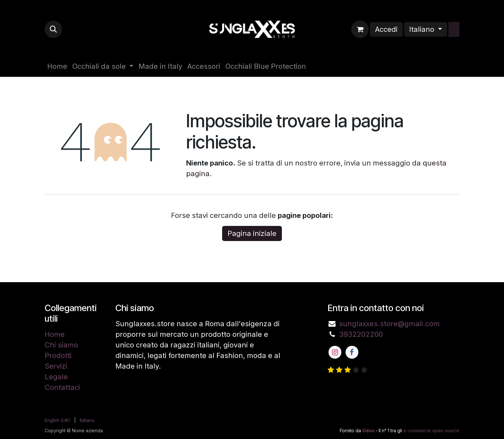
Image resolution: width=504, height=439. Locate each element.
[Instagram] (335, 352)
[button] (53, 29)
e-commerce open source (431, 430)
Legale (56, 377)
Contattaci (62, 387)
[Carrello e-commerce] (360, 29)
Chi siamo (61, 345)
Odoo (369, 430)
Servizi (56, 366)
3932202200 (361, 334)
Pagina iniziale (252, 233)
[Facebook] (352, 352)
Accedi (386, 29)
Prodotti (58, 355)
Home (55, 334)
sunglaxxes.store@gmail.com (389, 324)
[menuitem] (57, 66)
